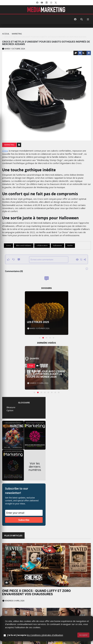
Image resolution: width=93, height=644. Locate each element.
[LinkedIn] (47, 3)
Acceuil (6, 34)
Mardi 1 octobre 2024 (14, 49)
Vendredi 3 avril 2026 (13, 601)
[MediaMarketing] (47, 10)
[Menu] (88, 19)
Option (10, 410)
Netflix (70, 246)
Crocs (5, 151)
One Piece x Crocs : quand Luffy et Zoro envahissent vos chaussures (36, 592)
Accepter (83, 635)
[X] (56, 3)
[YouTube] (42, 3)
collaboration (42, 246)
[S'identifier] (75, 19)
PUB (31, 366)
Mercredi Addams (24, 246)
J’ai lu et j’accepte (35, 635)
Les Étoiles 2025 (38, 322)
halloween (57, 246)
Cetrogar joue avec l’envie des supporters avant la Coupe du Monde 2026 (46, 374)
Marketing (17, 34)
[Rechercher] (82, 19)
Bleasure (11, 407)
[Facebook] (37, 3)
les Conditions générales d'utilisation (45, 635)
